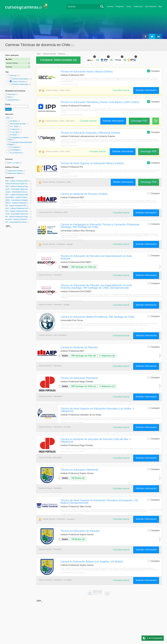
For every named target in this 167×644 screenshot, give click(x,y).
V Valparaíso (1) (107, 386)
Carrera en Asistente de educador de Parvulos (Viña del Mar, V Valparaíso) (96, 440)
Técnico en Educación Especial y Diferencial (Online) (90, 133)
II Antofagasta (15, 150)
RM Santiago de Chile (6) (84, 356)
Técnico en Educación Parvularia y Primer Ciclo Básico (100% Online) (100, 102)
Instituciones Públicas (16, 173)
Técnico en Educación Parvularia (79, 378)
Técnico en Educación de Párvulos (80, 531)
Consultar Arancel (121, 90)
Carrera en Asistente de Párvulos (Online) (84, 194)
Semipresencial (13, 100)
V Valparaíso (14, 129)
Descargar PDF (139, 121)
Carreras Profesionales (20, 84)
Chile (8, 118)
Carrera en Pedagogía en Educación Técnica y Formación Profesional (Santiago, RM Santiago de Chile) (100, 226)
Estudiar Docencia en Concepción (72, 514)
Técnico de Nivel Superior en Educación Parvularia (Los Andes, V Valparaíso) (97, 410)
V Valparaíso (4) (107, 356)
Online (10, 97)
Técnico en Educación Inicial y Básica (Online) (87, 72)
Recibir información (123, 182)
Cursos (129, 7)
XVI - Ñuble (14, 127)
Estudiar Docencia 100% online (71, 115)
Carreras (110, 7)
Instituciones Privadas (17, 171)
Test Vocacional (151, 7)
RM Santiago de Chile (18, 124)
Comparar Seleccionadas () (58, 60)
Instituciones (138, 7)
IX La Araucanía (16, 153)
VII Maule (13, 135)
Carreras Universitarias (20, 79)
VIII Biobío (14, 121)
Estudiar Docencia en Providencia (72, 328)
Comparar (153, 71)
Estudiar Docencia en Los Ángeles (72, 573)
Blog (160, 7)
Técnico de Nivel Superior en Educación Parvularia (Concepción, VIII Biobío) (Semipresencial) (99, 502)
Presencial (11, 94)
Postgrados (120, 7)
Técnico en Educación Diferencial (79, 470)
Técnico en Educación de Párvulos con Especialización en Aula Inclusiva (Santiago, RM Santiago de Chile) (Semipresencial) (96, 287)
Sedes (65, 267)
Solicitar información (146, 90)
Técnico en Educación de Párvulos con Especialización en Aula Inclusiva (96, 257)
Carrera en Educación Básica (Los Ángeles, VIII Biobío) (92, 562)
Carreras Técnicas (18, 82)
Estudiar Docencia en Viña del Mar (73, 451)
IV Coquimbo (15, 147)
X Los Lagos (14, 132)
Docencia (62, 54)
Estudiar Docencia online (69, 84)
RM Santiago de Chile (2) (84, 267)
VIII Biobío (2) (78, 478)
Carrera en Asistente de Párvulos (79, 347)
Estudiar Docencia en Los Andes (72, 422)
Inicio (39, 54)
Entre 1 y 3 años (13, 163)
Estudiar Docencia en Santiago (71, 240)
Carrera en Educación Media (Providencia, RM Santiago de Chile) (98, 317)
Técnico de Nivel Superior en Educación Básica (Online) (92, 163)
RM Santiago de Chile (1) (84, 386)
